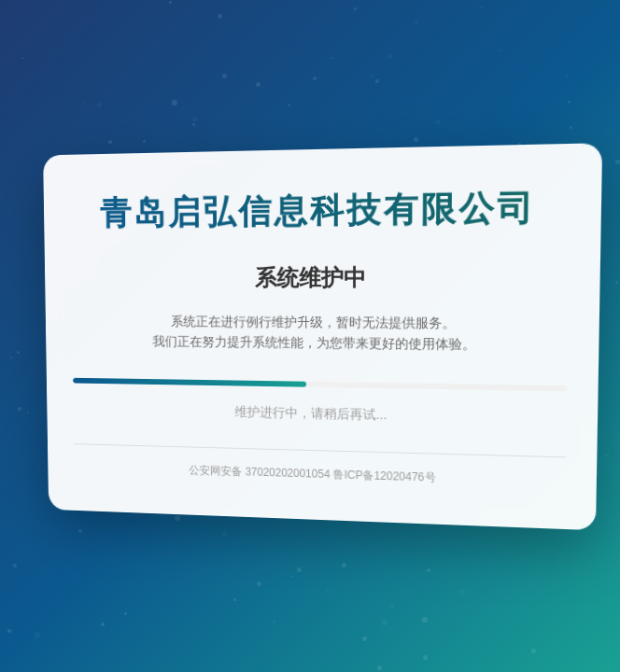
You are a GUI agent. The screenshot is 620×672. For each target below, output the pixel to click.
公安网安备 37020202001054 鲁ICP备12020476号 (312, 473)
